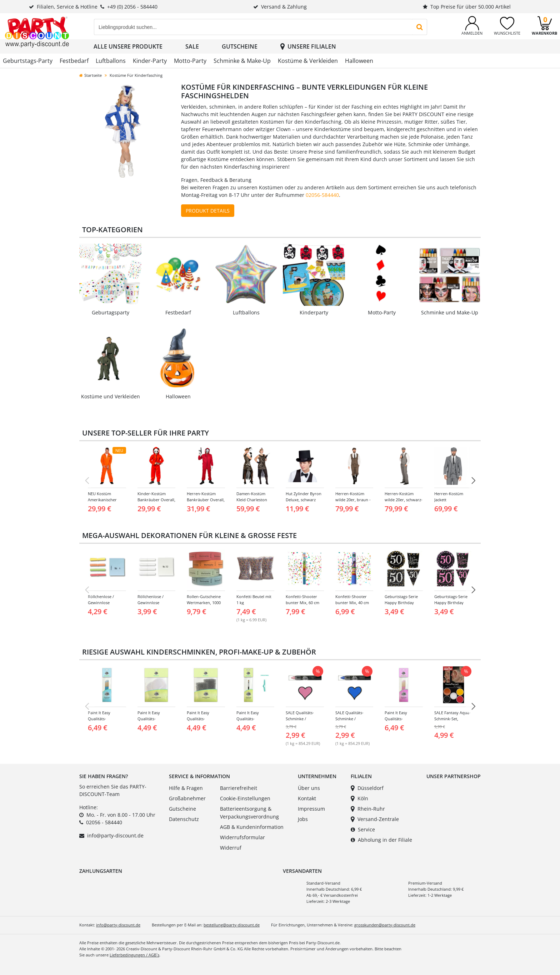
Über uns (309, 788)
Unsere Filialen (308, 46)
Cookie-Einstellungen (245, 798)
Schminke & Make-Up (242, 61)
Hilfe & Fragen (186, 788)
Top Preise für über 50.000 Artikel (467, 7)
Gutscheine (240, 46)
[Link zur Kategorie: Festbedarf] (178, 280)
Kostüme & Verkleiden (308, 61)
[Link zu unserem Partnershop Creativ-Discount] (439, 798)
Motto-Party (190, 61)
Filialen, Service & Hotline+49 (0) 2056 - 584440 (93, 7)
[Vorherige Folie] (87, 481)
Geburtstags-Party (28, 61)
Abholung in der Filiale (381, 840)
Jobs (303, 819)
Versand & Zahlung (280, 7)
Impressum (311, 809)
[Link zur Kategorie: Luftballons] (246, 280)
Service (363, 829)
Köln (359, 798)
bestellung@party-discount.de (232, 925)
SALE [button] (192, 46)
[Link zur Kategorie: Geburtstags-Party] (110, 280)
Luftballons (111, 61)
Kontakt (307, 798)
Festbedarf (74, 61)
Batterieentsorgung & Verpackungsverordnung (249, 813)
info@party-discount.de (115, 835)
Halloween (359, 61)
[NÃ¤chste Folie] (473, 481)
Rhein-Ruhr (368, 809)
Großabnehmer (187, 798)
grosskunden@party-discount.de (385, 925)
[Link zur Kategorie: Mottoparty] (382, 280)
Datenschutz (184, 819)
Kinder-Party (150, 61)
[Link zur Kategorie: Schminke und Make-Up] (450, 280)
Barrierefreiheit (239, 788)
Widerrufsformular (242, 837)
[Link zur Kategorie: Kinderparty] (314, 280)
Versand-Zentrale (375, 819)
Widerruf (231, 848)
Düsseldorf (367, 788)
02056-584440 (322, 195)
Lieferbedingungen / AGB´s (134, 955)
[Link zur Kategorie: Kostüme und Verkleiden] (110, 364)
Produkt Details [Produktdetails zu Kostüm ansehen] (208, 211)
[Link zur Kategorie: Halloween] (178, 364)
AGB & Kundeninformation (252, 827)
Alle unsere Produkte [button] (128, 46)
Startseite (91, 75)
